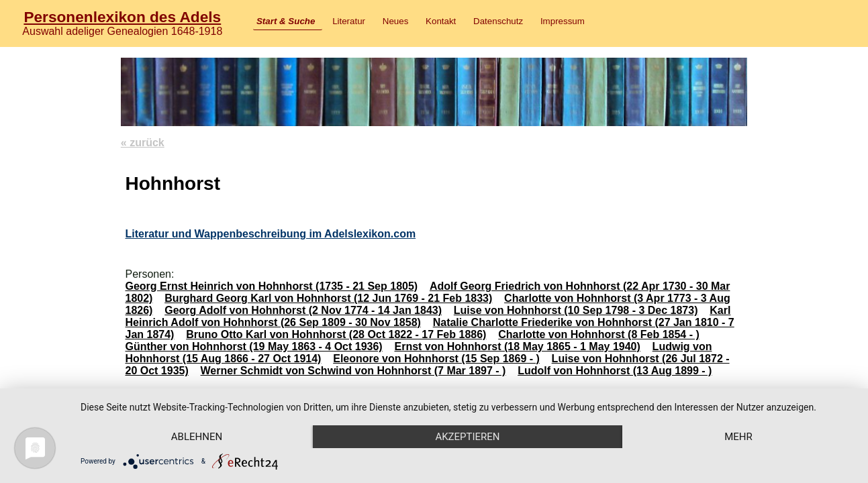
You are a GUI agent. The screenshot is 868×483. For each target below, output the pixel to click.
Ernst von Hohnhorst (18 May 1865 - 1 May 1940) (517, 346)
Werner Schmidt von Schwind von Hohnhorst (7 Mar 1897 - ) (353, 371)
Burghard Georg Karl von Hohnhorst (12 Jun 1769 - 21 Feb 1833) (328, 298)
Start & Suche (286, 21)
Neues (396, 21)
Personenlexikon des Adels (122, 17)
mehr (738, 437)
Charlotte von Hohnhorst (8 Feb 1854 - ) (599, 334)
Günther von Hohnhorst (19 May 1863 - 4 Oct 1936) (253, 346)
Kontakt (441, 21)
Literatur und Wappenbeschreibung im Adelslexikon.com (270, 234)
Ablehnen (197, 437)
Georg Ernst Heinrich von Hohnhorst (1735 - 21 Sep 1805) (271, 286)
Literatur (349, 21)
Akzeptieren (467, 437)
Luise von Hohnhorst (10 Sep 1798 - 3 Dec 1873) (576, 310)
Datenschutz (498, 21)
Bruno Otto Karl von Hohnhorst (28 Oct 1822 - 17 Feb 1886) (336, 334)
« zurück (143, 143)
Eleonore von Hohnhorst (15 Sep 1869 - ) (436, 359)
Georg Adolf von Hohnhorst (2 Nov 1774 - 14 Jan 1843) (303, 310)
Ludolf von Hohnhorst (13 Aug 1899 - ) (615, 371)
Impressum (563, 21)
